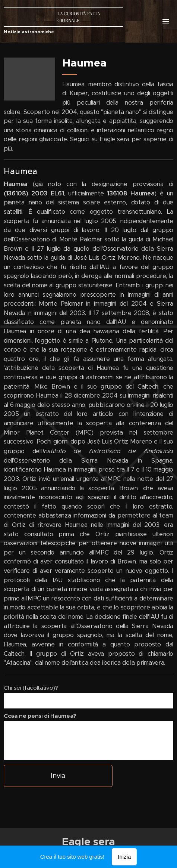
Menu (166, 22)
